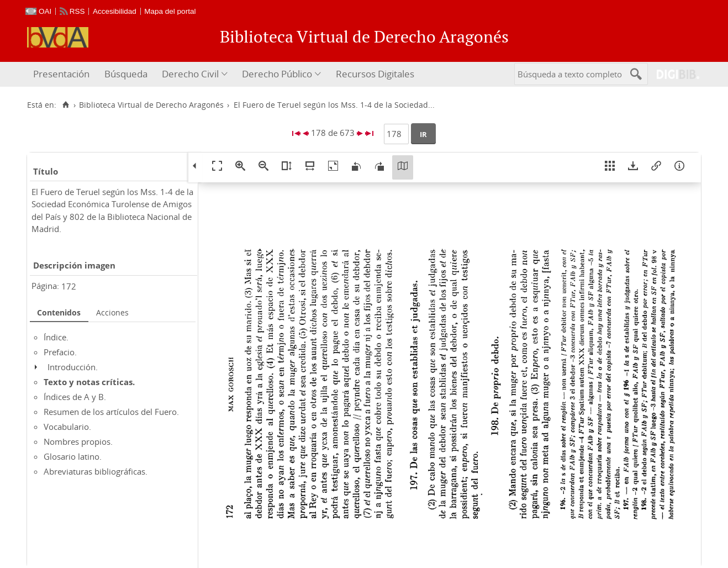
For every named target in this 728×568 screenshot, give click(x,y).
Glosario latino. (73, 456)
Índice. (56, 337)
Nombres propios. (78, 441)
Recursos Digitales (375, 74)
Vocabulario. (67, 427)
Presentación (61, 74)
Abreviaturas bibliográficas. (96, 471)
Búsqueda (126, 74)
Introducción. (73, 367)
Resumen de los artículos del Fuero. (111, 412)
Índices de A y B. (75, 397)
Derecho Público (277, 74)
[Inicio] (65, 105)
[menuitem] (63, 74)
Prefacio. (60, 352)
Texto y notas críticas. (89, 382)
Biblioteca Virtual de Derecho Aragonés (151, 105)
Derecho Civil (190, 74)
